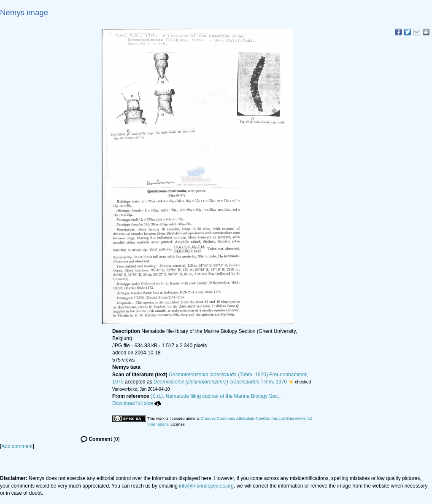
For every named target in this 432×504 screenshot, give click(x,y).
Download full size (137, 403)
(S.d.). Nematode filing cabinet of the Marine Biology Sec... (216, 396)
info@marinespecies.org (206, 486)
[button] (291, 382)
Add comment (17, 446)
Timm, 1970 (220, 382)
